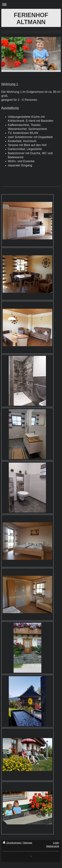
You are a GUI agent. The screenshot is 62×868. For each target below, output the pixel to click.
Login (56, 843)
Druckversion (12, 843)
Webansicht (53, 846)
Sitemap (28, 843)
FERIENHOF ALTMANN (31, 19)
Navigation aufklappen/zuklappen (31, 4)
